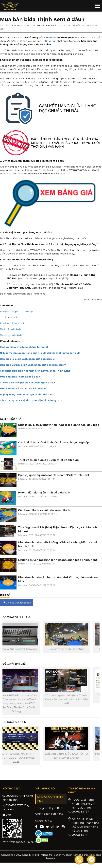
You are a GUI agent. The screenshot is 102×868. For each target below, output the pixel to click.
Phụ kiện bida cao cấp (13, 323)
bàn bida (49, 38)
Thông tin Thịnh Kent (49, 814)
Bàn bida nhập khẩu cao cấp (16, 311)
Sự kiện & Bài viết (47, 26)
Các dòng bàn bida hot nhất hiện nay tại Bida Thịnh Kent (35, 371)
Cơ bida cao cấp (9, 317)
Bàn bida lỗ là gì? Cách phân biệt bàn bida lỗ (27, 359)
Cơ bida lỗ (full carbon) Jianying (26, 651)
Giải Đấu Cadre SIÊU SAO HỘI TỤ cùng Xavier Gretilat (76, 761)
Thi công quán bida (11, 335)
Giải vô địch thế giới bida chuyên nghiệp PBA (28, 383)
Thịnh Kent (16, 26)
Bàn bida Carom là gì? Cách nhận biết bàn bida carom (33, 365)
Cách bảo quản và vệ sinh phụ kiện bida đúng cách (31, 400)
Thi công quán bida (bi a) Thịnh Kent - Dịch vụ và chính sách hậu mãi (76, 703)
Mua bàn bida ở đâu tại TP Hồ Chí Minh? (24, 389)
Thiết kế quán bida (11, 329)
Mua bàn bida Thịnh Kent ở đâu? (20, 377)
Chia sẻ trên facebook (17, 603)
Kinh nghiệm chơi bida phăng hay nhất (24, 347)
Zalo (7, 820)
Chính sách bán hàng (49, 819)
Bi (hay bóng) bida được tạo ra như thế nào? (27, 394)
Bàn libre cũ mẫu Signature (76, 651)
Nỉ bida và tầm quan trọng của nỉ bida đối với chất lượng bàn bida (40, 353)
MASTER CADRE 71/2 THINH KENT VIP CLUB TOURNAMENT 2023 (26, 763)
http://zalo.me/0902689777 (20, 847)
